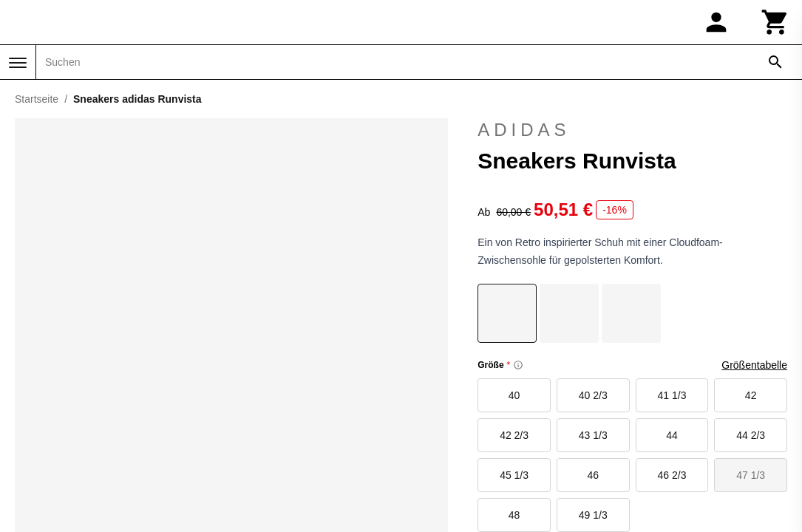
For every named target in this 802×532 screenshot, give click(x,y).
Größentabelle (754, 365)
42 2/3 (514, 435)
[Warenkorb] (775, 22)
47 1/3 (751, 475)
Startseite (37, 99)
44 (672, 435)
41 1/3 (672, 395)
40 (514, 395)
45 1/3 (514, 475)
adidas (632, 130)
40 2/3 (593, 395)
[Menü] (18, 63)
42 (751, 395)
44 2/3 (751, 435)
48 (514, 515)
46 (593, 475)
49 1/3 (593, 515)
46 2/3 (672, 475)
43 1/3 (593, 435)
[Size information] (518, 365)
